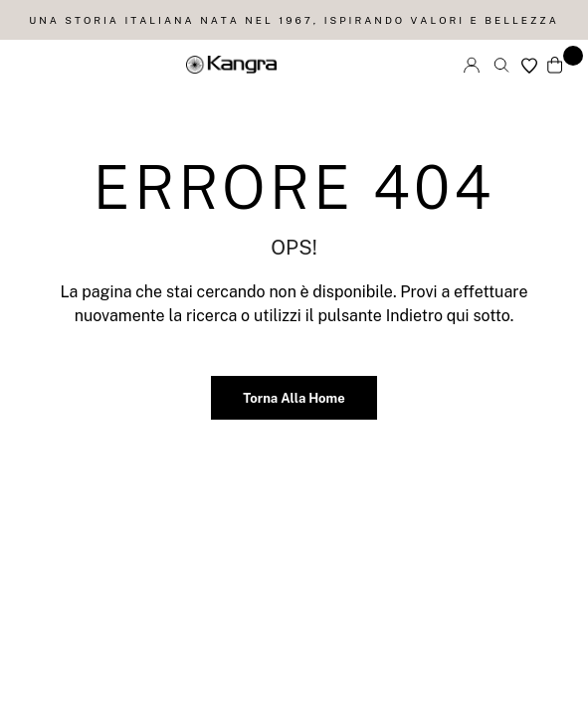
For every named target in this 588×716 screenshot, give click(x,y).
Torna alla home (294, 398)
